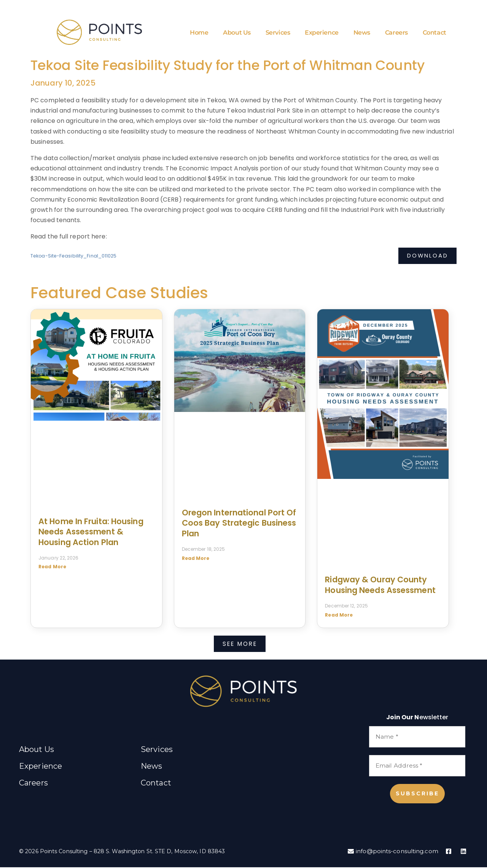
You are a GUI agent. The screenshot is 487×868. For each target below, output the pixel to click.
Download (426, 257)
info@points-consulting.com (391, 852)
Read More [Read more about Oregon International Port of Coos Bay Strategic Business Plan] (196, 559)
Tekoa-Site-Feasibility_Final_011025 (75, 257)
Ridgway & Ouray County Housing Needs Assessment (380, 586)
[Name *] (417, 738)
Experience (322, 33)
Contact (434, 33)
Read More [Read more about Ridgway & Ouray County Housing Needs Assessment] (339, 616)
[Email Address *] (417, 767)
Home (199, 33)
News (361, 33)
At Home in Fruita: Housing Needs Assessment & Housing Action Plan (91, 533)
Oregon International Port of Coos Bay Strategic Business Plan (239, 524)
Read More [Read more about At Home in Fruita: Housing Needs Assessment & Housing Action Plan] (52, 568)
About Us (237, 33)
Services (277, 33)
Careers (396, 33)
